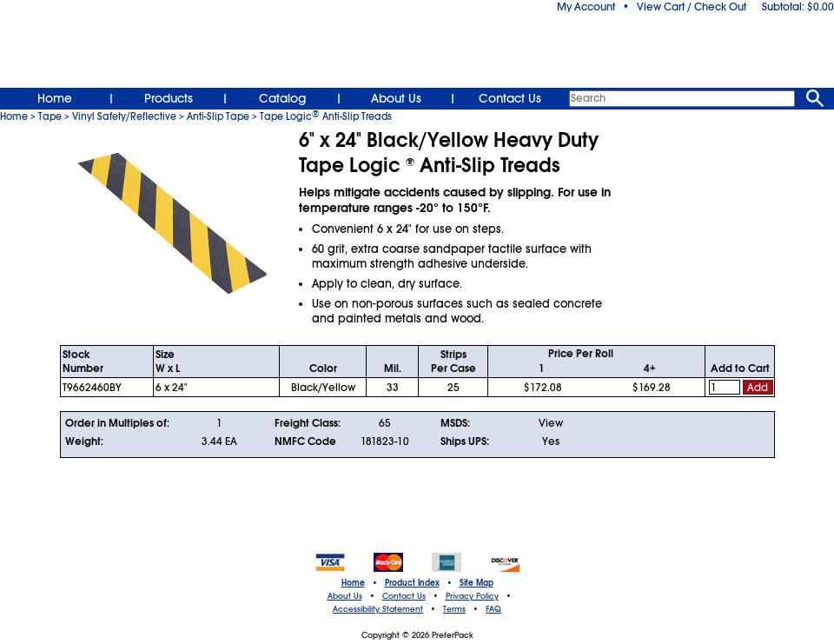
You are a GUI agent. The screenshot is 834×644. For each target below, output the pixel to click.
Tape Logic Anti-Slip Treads (326, 116)
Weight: (84, 442)
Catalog (282, 98)
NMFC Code (305, 442)
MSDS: (455, 423)
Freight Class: (308, 423)
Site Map (477, 583)
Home (55, 98)
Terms (454, 609)
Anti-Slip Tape (218, 116)
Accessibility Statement (378, 609)
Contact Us (510, 98)
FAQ (493, 609)
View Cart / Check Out (692, 7)
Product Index (412, 583)
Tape (50, 116)
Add (758, 388)
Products (169, 98)
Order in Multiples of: (117, 423)
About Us (396, 98)
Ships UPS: (465, 442)
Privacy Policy (472, 596)
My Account (586, 7)
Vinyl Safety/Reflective (124, 116)
